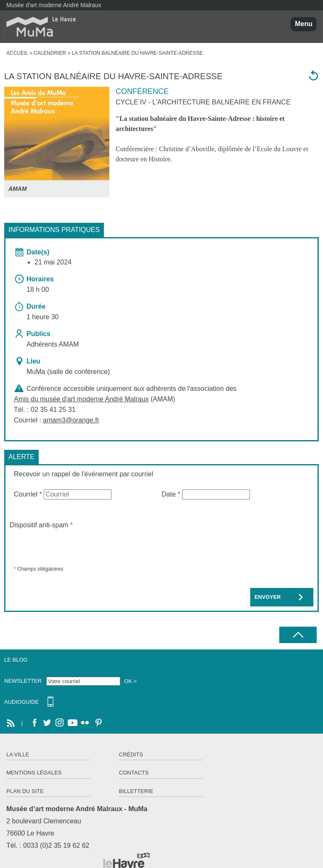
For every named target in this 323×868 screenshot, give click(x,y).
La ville (18, 754)
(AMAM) (95, 399)
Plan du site (25, 791)
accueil (17, 53)
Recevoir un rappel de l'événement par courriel (83, 474)
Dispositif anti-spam (41, 525)
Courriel (28, 494)
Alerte (21, 457)
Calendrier (50, 53)
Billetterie (136, 791)
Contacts (134, 773)
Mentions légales (34, 773)
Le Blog (16, 660)
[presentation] (74, 547)
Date (171, 494)
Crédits (131, 754)
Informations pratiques (54, 230)
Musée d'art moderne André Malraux (54, 5)
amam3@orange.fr (71, 420)
